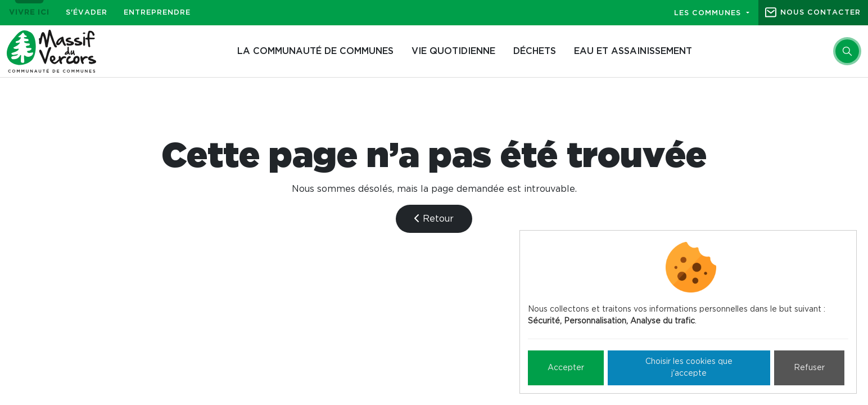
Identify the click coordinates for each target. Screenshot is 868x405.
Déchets (535, 51)
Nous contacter (820, 13)
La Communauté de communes (315, 51)
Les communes (709, 13)
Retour (434, 219)
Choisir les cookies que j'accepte (689, 368)
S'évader (87, 13)
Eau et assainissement (633, 51)
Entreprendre (157, 13)
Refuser (809, 368)
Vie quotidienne (453, 51)
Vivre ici (29, 13)
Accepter (566, 368)
